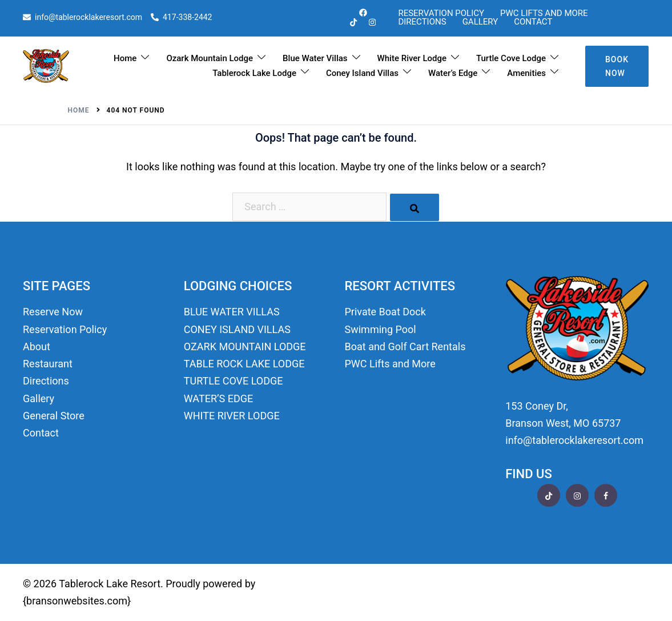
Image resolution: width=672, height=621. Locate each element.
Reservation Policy (441, 13)
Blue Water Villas (315, 58)
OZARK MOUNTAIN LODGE (245, 346)
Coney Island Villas (362, 73)
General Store (54, 416)
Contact (533, 22)
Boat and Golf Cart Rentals (405, 346)
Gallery (480, 22)
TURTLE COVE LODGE (234, 381)
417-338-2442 (181, 18)
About (37, 346)
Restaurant (48, 364)
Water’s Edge (453, 73)
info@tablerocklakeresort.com (83, 18)
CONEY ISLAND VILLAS (237, 329)
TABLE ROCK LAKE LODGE (244, 364)
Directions (422, 22)
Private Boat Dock (385, 312)
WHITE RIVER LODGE (232, 416)
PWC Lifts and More (544, 13)
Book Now (617, 66)
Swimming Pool (381, 329)
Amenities (526, 73)
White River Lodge (412, 58)
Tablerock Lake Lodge (254, 73)
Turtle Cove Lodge (511, 58)
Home (125, 58)
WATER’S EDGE (219, 398)
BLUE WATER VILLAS (232, 312)
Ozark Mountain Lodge (210, 58)
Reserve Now (53, 312)
